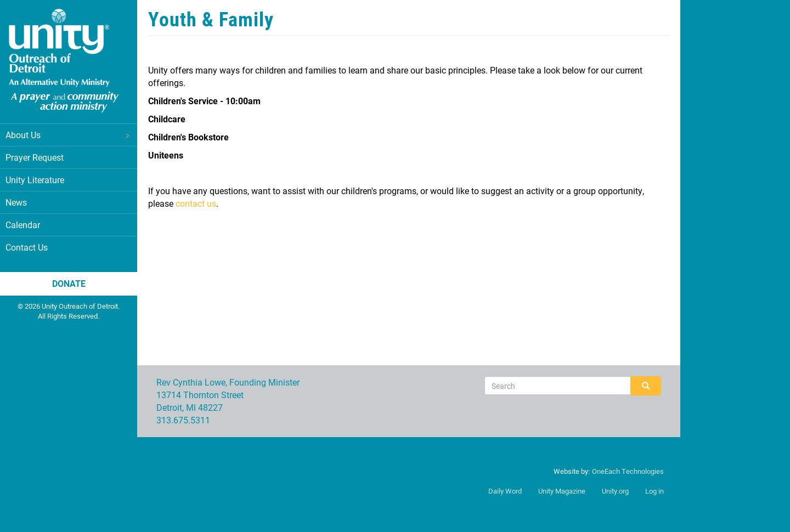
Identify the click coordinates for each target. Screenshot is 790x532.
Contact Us (27, 247)
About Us (69, 135)
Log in (654, 491)
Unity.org (615, 491)
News (16, 202)
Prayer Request (35, 157)
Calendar (23, 225)
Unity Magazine (562, 491)
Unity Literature (35, 180)
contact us (196, 203)
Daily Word (505, 491)
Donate (69, 283)
